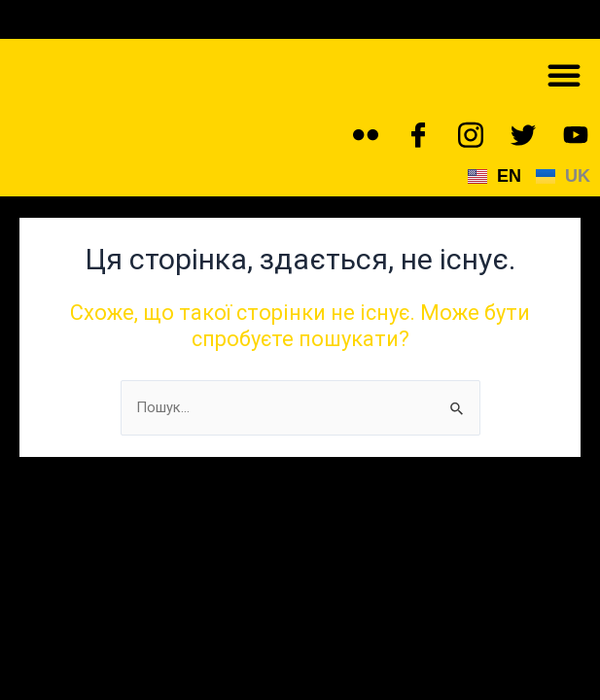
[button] (564, 75)
